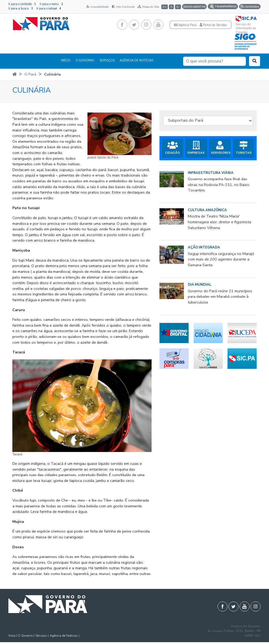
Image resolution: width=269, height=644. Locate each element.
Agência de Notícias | (64, 636)
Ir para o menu (52, 4)
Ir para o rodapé (50, 9)
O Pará (30, 74)
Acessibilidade (97, 7)
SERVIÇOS (107, 60)
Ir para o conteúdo (23, 4)
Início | (13, 636)
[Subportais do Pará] (208, 121)
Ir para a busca (21, 9)
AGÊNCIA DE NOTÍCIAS (136, 60)
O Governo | (26, 636)
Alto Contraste (123, 7)
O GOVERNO (85, 60)
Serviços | (42, 636)
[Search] (214, 61)
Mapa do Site (148, 7)
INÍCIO (66, 60)
